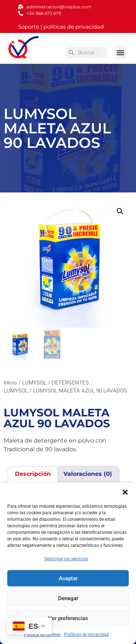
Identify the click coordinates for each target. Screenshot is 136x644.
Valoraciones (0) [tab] (88, 474)
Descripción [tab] (33, 474)
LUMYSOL (34, 383)
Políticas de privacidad (86, 635)
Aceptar (68, 578)
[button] (125, 492)
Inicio (10, 383)
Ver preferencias (68, 618)
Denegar (68, 598)
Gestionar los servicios (66, 559)
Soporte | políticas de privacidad (61, 27)
